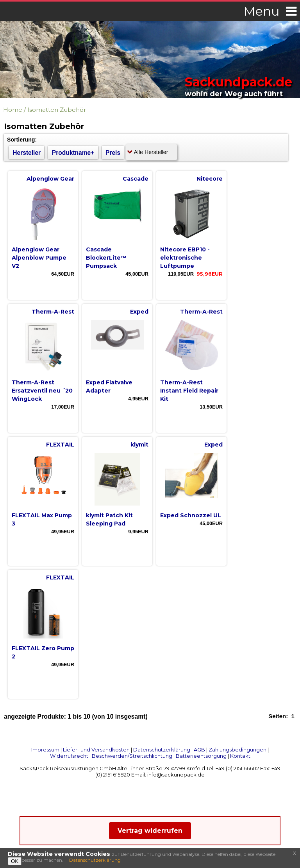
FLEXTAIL (60, 445)
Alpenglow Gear (50, 179)
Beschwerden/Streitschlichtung (132, 756)
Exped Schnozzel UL (191, 515)
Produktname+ (73, 153)
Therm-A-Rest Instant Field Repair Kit (189, 391)
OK (15, 861)
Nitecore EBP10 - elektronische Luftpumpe (185, 258)
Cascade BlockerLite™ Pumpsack (106, 258)
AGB (199, 750)
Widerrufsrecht (69, 756)
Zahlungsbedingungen (237, 750)
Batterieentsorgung (201, 756)
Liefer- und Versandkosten (96, 750)
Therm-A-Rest (53, 312)
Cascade (136, 179)
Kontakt (240, 756)
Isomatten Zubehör (57, 110)
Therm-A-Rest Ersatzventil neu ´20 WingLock (42, 391)
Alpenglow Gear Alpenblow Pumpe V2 (39, 258)
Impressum (45, 750)
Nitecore (210, 179)
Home (13, 110)
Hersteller (27, 153)
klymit (139, 445)
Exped (139, 312)
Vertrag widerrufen (150, 831)
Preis (113, 153)
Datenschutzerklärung (162, 750)
